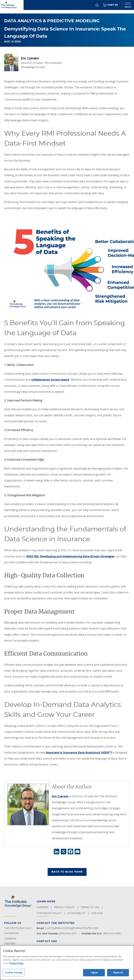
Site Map (97, 913)
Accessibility (77, 913)
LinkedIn (10, 939)
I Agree (94, 972)
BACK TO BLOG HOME (67, 872)
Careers (43, 907)
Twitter (10, 944)
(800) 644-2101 (68, 934)
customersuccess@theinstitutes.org (72, 928)
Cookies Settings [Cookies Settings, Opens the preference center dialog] (14, 972)
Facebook (11, 933)
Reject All (118, 972)
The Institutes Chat (18, 928)
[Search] (97, 5)
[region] (67, 963)
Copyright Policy (49, 913)
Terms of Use (90, 907)
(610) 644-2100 (112, 934)
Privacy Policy (65, 907)
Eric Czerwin (60, 796)
